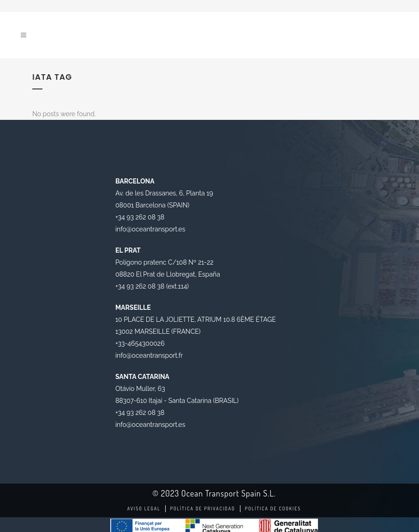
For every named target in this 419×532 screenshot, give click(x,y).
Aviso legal (144, 508)
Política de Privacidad (203, 508)
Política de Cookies (273, 508)
